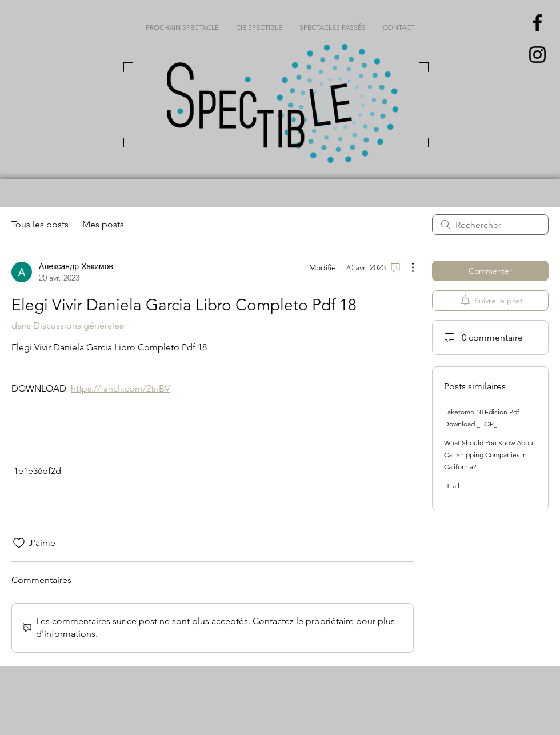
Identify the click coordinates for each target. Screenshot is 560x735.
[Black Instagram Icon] (537, 55)
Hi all (452, 486)
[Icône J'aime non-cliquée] (19, 543)
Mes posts (103, 224)
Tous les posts (40, 224)
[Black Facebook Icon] (537, 23)
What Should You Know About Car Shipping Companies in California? (490, 455)
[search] (490, 225)
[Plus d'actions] (407, 267)
